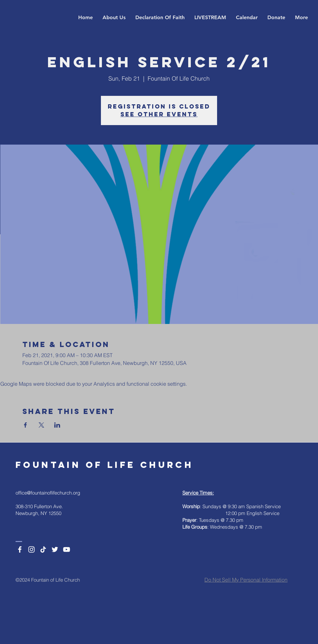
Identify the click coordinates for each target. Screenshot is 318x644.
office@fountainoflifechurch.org (48, 493)
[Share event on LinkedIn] (57, 425)
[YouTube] (67, 549)
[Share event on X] (41, 425)
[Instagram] (31, 549)
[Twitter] (55, 549)
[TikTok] (43, 549)
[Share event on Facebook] (25, 425)
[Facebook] (20, 549)
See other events (159, 114)
